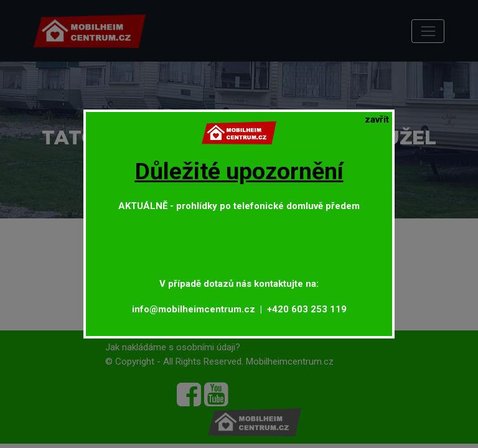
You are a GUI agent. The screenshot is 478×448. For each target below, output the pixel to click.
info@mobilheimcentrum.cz (194, 309)
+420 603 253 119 (307, 309)
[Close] (377, 120)
